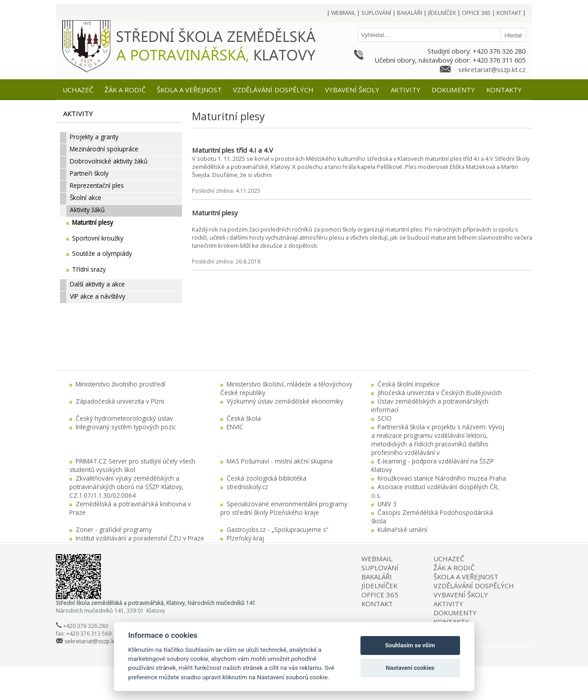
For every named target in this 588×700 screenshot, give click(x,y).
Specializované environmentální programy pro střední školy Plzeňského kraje (284, 508)
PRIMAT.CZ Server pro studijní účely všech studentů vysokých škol (132, 465)
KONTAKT (377, 604)
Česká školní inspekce (409, 384)
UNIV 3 (387, 504)
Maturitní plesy (215, 213)
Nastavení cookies (410, 668)
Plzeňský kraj (245, 538)
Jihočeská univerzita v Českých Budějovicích (440, 393)
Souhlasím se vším (410, 645)
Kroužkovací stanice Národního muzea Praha (442, 478)
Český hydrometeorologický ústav (124, 418)
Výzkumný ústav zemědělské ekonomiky (285, 401)
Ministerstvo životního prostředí (121, 384)
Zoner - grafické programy (114, 530)
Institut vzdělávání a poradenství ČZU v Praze (140, 538)
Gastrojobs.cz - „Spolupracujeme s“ (278, 530)
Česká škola (244, 418)
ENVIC (235, 427)
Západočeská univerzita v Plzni (120, 401)
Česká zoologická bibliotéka (267, 478)
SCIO (385, 418)
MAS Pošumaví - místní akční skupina (280, 461)
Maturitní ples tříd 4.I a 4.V (232, 150)
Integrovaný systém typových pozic (126, 427)
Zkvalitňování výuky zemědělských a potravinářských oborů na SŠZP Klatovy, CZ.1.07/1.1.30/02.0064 (127, 487)
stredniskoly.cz (247, 487)
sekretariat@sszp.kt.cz (492, 69)
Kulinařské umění (402, 530)
